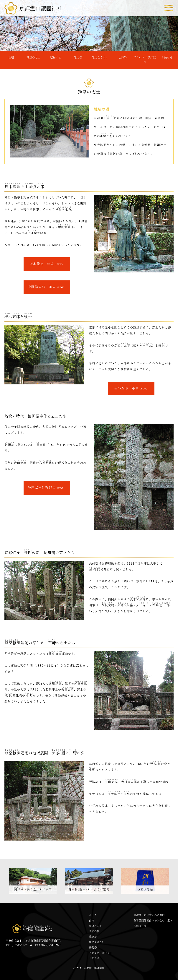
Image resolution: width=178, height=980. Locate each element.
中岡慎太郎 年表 (47, 287)
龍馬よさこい (100, 58)
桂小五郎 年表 (131, 388)
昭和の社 (56, 58)
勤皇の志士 (33, 58)
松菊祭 (122, 58)
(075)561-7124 (22, 945)
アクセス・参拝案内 (145, 60)
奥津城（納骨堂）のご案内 (149, 915)
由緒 (11, 58)
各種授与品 (140, 926)
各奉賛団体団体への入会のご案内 (153, 921)
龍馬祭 (78, 58)
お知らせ (167, 58)
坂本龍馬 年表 (47, 264)
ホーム (93, 915)
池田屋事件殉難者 (47, 488)
